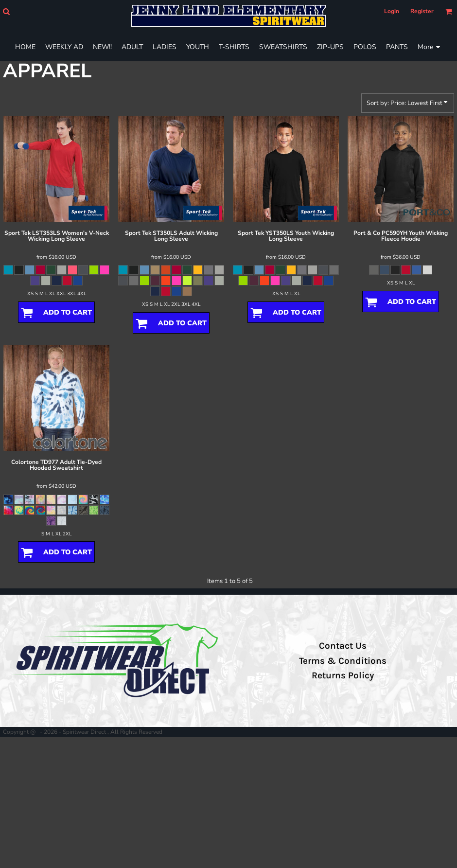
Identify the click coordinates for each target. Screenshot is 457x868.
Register (422, 11)
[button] (6, 11)
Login (392, 11)
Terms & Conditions (343, 661)
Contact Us (343, 646)
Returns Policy (343, 675)
